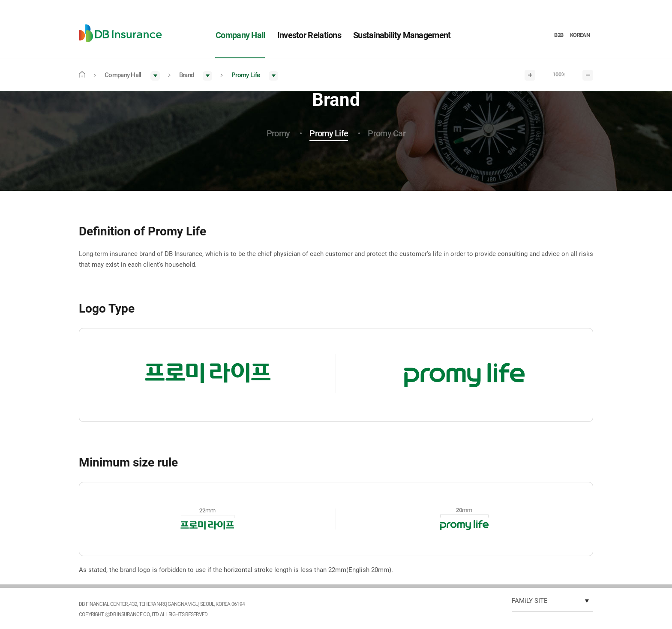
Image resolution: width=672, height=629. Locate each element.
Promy (278, 133)
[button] (132, 75)
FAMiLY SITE (530, 601)
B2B (559, 35)
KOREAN (580, 35)
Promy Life (329, 133)
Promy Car (387, 133)
